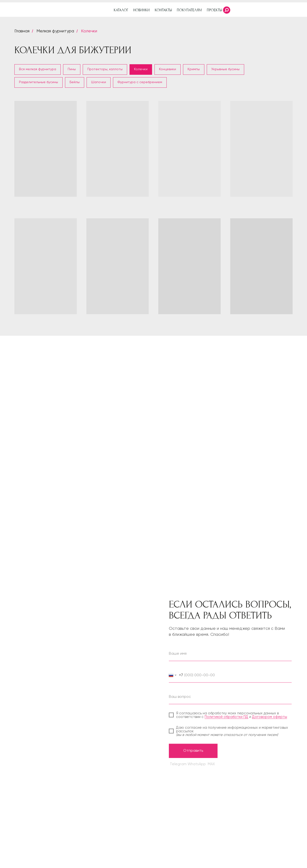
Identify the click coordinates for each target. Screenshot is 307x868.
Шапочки (99, 82)
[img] (294, 10)
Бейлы (75, 82)
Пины (72, 69)
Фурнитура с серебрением (140, 82)
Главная (22, 31)
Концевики (168, 69)
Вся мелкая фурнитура (38, 69)
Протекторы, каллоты (105, 69)
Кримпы (194, 69)
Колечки (89, 31)
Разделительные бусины (38, 82)
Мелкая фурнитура (55, 31)
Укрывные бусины (225, 69)
